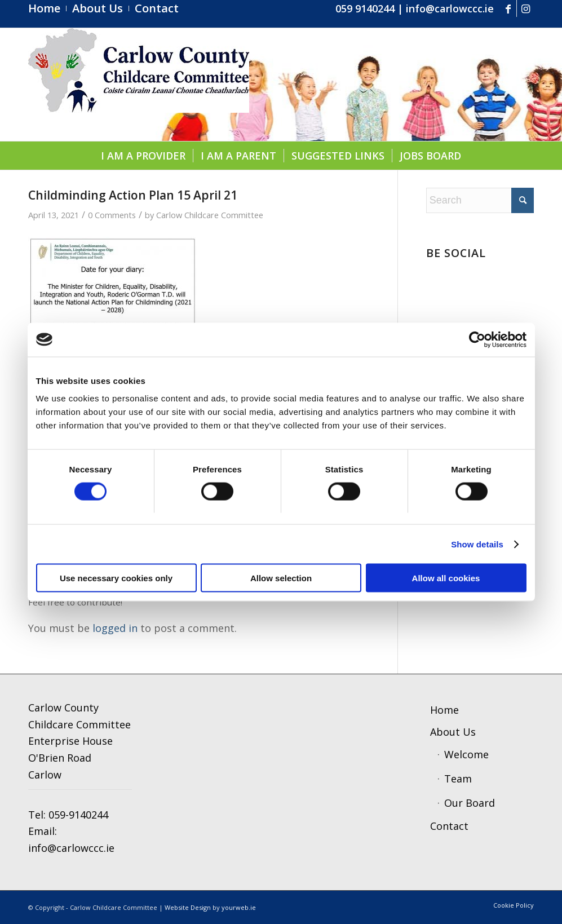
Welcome (466, 754)
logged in (115, 628)
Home (444, 710)
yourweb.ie (239, 907)
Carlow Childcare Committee (210, 215)
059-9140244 (78, 815)
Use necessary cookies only (116, 578)
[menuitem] (47, 8)
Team (458, 779)
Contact (449, 826)
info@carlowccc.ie (450, 8)
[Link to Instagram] (525, 8)
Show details (477, 544)
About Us (453, 732)
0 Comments (112, 215)
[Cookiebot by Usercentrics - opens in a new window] (477, 339)
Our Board (470, 803)
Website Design (188, 907)
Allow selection (281, 578)
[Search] (480, 200)
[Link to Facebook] (508, 8)
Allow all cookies (446, 578)
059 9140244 (365, 8)
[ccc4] (139, 85)
